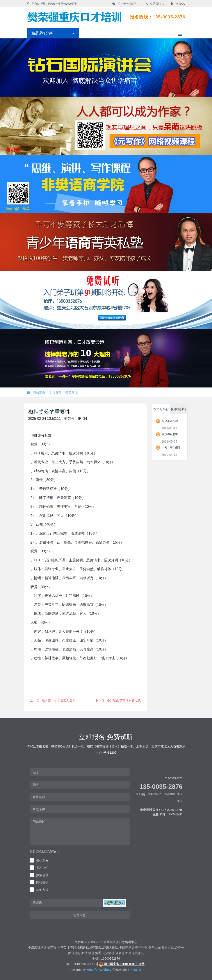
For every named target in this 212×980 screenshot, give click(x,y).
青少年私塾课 (170, 434)
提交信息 (80, 915)
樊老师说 (71, 392)
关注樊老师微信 (127, 4)
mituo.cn (137, 970)
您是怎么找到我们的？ (45, 852)
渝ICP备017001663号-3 (82, 964)
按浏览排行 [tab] (161, 409)
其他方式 (42, 890)
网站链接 (42, 882)
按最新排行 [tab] (179, 409)
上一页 (56, 700)
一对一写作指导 (171, 447)
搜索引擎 (42, 875)
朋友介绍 (42, 868)
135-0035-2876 (161, 787)
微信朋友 (42, 861)
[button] (114, 903)
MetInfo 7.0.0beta (99, 970)
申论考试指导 (170, 421)
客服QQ (181, 4)
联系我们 (155, 4)
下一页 (118, 700)
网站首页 (36, 392)
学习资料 (55, 392)
